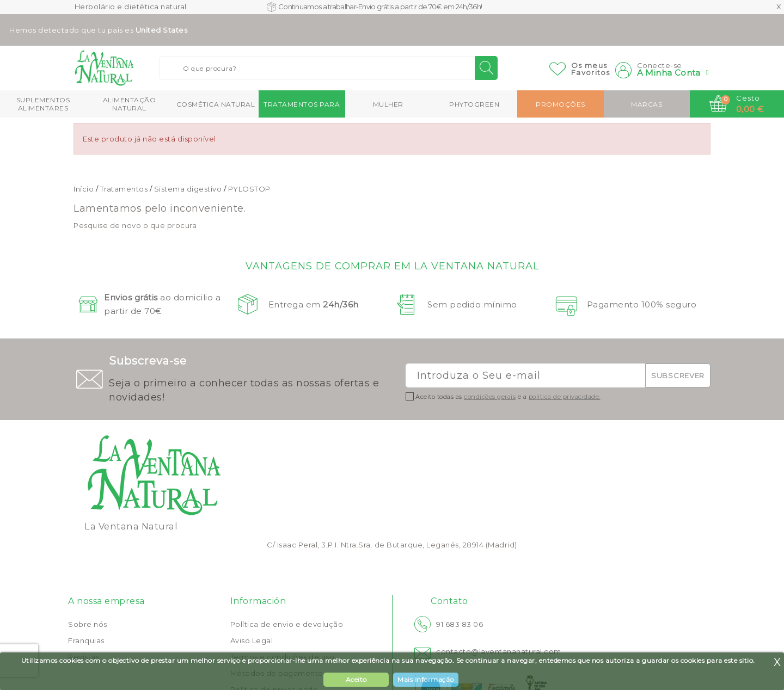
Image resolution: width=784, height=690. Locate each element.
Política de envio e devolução (287, 624)
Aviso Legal (252, 640)
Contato (449, 601)
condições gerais (490, 397)
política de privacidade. (565, 397)
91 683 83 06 (460, 624)
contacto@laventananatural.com (499, 651)
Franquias (86, 640)
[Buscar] (328, 68)
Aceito (356, 679)
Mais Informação (426, 679)
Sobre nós (88, 624)
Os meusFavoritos (591, 69)
